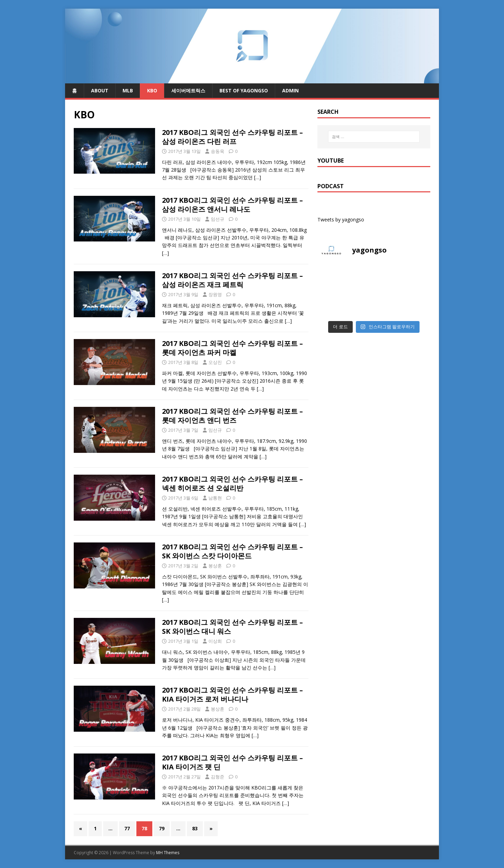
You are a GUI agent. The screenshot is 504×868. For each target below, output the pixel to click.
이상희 (215, 641)
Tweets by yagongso (341, 220)
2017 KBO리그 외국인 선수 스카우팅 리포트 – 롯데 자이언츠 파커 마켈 (232, 348)
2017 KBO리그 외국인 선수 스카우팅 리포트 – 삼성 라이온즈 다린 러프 (232, 137)
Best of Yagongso (244, 90)
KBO (152, 90)
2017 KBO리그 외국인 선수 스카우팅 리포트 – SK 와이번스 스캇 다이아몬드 (232, 551)
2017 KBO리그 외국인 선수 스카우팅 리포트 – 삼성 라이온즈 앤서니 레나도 (232, 205)
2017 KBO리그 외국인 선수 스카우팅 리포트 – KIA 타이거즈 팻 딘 (232, 762)
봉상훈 (215, 566)
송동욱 (218, 151)
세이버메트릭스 (188, 90)
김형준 (218, 777)
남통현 (215, 498)
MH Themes (168, 853)
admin (290, 90)
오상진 (215, 362)
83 (195, 828)
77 (127, 828)
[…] (258, 177)
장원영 (215, 294)
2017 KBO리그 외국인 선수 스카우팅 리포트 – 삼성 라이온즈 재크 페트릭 (232, 280)
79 (162, 828)
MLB (128, 90)
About (100, 90)
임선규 (218, 219)
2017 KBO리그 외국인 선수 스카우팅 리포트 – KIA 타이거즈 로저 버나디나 (232, 695)
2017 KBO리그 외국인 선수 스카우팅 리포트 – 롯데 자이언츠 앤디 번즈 (232, 416)
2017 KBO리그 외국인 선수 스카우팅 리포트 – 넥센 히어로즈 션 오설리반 (232, 483)
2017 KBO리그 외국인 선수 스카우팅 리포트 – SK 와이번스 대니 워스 (232, 627)
